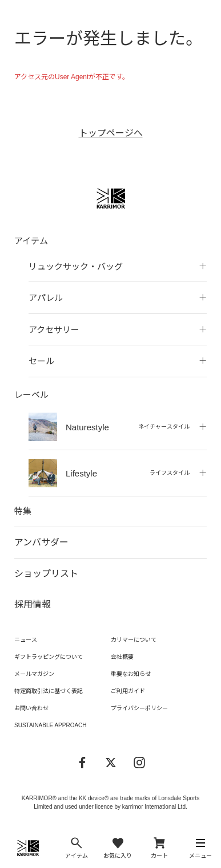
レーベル (31, 395)
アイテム (31, 241)
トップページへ (111, 133)
